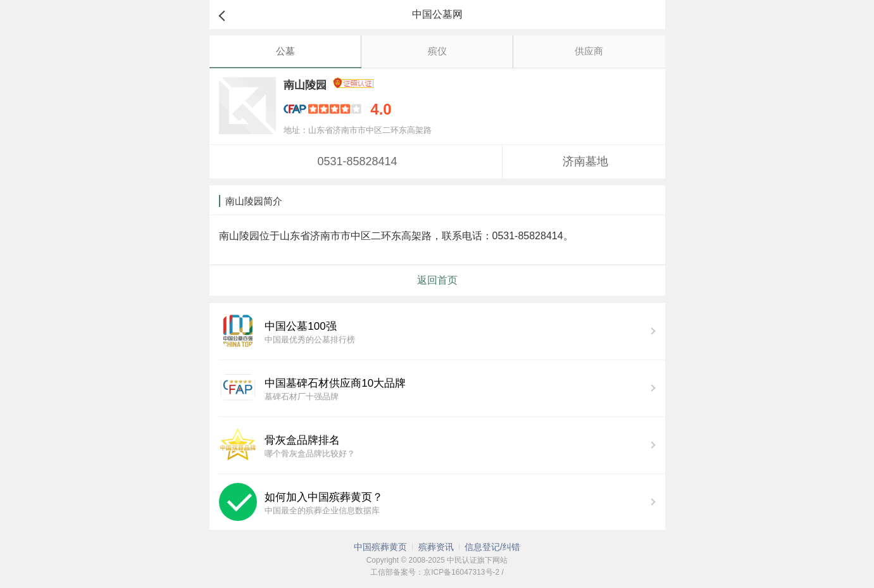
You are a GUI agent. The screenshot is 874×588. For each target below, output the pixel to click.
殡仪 (437, 51)
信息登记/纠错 (492, 547)
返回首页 (437, 280)
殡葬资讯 (436, 547)
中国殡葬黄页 (380, 547)
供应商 (589, 51)
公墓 (285, 51)
